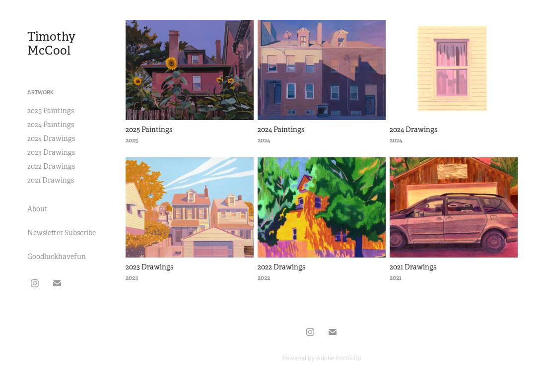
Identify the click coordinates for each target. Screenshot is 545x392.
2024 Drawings (51, 138)
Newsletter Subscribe (62, 233)
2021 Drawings (51, 180)
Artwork (40, 92)
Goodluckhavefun (57, 257)
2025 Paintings (51, 111)
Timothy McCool (53, 44)
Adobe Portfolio (339, 358)
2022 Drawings (51, 166)
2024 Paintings (51, 125)
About (37, 209)
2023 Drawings (51, 152)
